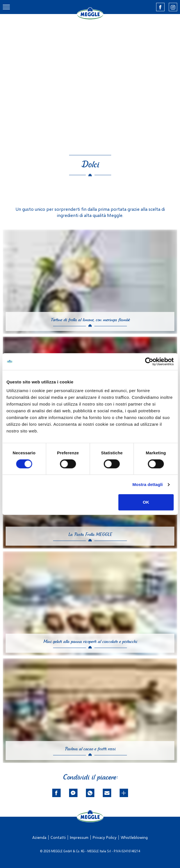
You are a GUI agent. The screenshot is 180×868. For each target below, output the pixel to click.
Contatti (58, 837)
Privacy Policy (105, 837)
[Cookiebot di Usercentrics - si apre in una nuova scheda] (149, 362)
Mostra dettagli (147, 484)
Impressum (79, 837)
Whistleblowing (134, 837)
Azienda (39, 837)
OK (146, 502)
